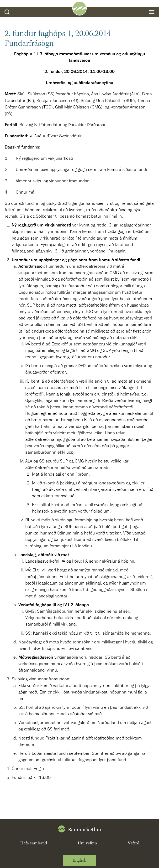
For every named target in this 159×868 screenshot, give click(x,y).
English (79, 860)
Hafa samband (34, 843)
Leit (7, 12)
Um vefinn (87, 843)
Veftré (133, 843)
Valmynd (152, 12)
